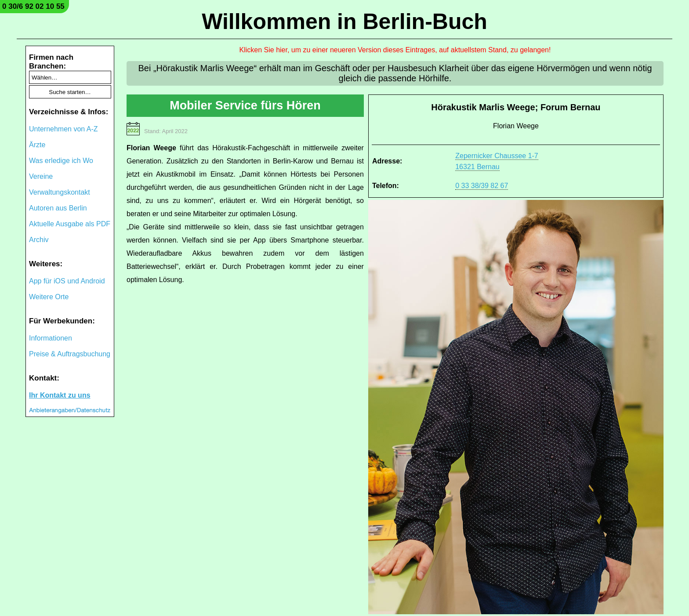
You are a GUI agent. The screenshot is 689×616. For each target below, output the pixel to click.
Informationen (51, 338)
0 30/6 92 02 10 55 (33, 6)
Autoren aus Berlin (58, 208)
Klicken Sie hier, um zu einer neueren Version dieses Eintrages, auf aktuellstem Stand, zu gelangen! (395, 50)
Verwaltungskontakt (60, 192)
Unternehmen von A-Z (63, 129)
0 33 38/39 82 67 (482, 186)
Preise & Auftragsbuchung (70, 354)
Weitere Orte (49, 297)
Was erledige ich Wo (61, 161)
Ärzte (37, 145)
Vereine (41, 176)
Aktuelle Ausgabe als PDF (70, 224)
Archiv (39, 240)
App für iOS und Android (67, 281)
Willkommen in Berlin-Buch (344, 22)
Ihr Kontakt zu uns (60, 395)
